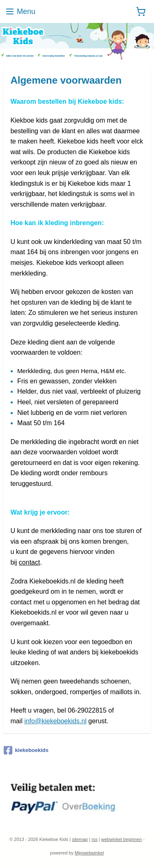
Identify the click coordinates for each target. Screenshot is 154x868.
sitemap (80, 839)
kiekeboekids (26, 750)
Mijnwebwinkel (89, 853)
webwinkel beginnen (121, 839)
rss (95, 839)
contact (30, 562)
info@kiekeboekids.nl (55, 721)
